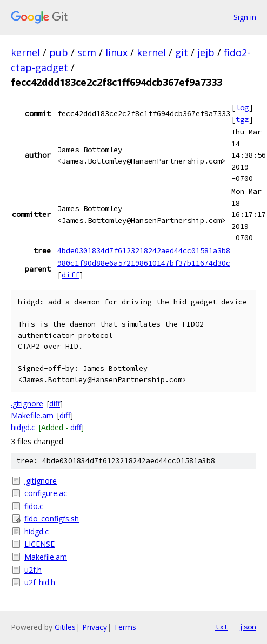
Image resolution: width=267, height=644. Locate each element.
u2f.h (33, 570)
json (248, 627)
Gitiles (65, 627)
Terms (125, 627)
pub (59, 52)
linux (116, 52)
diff (70, 275)
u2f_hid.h (40, 582)
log (242, 107)
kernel (25, 52)
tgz (242, 119)
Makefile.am (32, 415)
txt (222, 627)
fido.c (34, 506)
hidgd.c (23, 427)
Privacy (95, 627)
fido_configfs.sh (52, 518)
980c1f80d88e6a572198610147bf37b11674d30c (144, 263)
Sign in (245, 17)
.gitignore (27, 404)
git (182, 52)
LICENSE (39, 544)
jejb (206, 52)
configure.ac (46, 493)
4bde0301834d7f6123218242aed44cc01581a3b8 (144, 250)
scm (87, 52)
